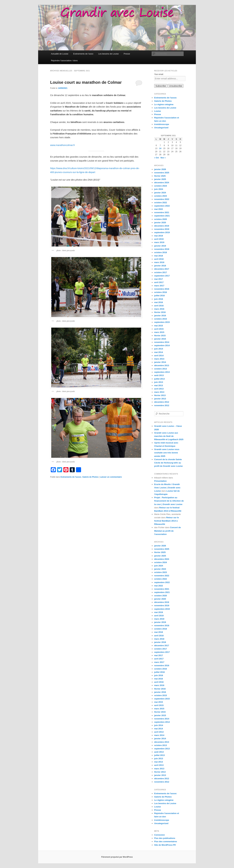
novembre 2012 (162, 405)
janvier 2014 (160, 362)
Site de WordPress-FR (165, 845)
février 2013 (160, 395)
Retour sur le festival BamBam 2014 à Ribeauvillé (167, 521)
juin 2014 (159, 349)
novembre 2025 (162, 173)
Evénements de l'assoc (71, 477)
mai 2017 (159, 279)
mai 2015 (159, 326)
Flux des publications (165, 838)
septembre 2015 (162, 322)
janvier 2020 (160, 223)
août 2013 (159, 375)
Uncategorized (161, 128)
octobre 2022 (161, 203)
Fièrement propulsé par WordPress (117, 857)
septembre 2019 (162, 232)
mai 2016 (159, 302)
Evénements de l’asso (83, 54)
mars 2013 (159, 392)
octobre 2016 (161, 292)
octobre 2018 (161, 252)
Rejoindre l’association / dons (64, 61)
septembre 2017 (162, 276)
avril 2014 (159, 356)
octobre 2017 (161, 272)
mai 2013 (159, 385)
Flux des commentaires (166, 841)
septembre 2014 (162, 345)
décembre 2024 (162, 183)
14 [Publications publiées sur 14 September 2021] (160, 148)
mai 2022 (159, 209)
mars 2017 (159, 286)
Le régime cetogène (164, 104)
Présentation (160, 481)
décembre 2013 (162, 365)
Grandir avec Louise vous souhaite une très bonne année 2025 (167, 453)
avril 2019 (159, 239)
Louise (158, 111)
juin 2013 (159, 382)
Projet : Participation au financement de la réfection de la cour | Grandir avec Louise (169, 501)
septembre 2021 (162, 216)
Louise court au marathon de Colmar (86, 82)
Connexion (159, 835)
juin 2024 (159, 189)
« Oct (157, 158)
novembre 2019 (162, 229)
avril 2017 (159, 282)
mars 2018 (159, 262)
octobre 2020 (161, 219)
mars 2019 (159, 242)
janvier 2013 (160, 399)
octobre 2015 (161, 319)
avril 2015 (159, 329)
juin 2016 (159, 299)
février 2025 (160, 176)
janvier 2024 (160, 193)
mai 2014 (159, 352)
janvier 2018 (160, 266)
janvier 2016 (160, 316)
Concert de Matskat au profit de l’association (167, 531)
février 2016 (160, 312)
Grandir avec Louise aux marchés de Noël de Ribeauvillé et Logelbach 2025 (169, 436)
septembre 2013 (162, 372)
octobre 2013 (161, 369)
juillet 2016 (159, 296)
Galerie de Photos (90, 477)
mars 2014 (159, 359)
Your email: (159, 74)
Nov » (163, 158)
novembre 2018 (162, 249)
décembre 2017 (162, 269)
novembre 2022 (162, 199)
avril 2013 (159, 389)
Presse (127, 54)
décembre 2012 (162, 402)
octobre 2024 (161, 186)
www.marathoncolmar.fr (63, 145)
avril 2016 (159, 306)
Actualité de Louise (60, 54)
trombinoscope (162, 124)
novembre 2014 (162, 342)
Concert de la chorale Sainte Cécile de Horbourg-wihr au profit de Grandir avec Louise (168, 463)
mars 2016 (159, 309)
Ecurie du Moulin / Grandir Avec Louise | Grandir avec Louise (167, 488)
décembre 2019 (162, 226)
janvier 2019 (160, 246)
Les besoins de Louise (108, 54)
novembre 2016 (162, 289)
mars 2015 (159, 332)
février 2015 (160, 336)
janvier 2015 (160, 339)
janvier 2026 (160, 169)
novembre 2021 (162, 212)
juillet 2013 (159, 379)
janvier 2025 (160, 179)
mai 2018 (159, 256)
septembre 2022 (162, 206)
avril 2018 (159, 259)
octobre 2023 (161, 196)
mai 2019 (159, 236)
